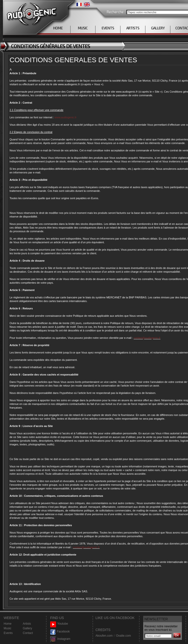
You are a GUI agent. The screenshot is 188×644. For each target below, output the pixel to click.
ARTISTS (133, 28)
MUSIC (83, 28)
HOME (58, 28)
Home (8, 624)
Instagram (60, 639)
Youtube (59, 624)
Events (8, 633)
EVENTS (108, 28)
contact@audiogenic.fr (147, 338)
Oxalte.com (123, 636)
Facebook (60, 632)
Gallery (27, 628)
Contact (28, 633)
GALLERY (158, 28)
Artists (27, 624)
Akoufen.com (104, 636)
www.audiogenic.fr (65, 117)
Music (7, 628)
